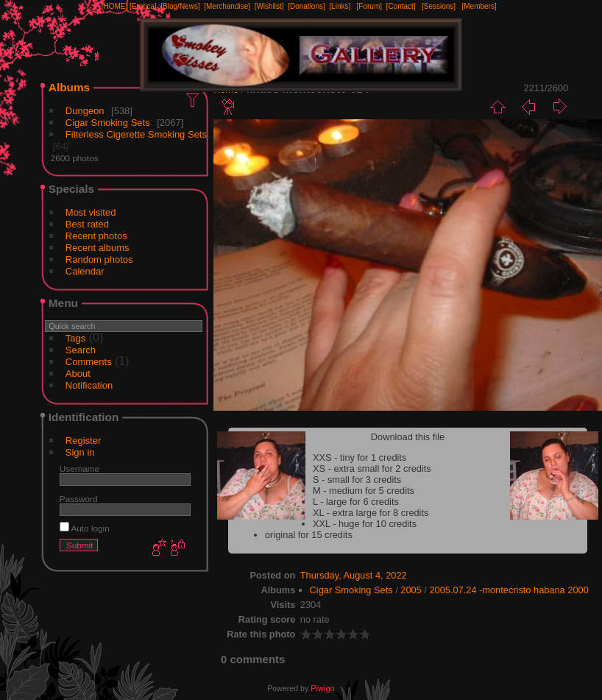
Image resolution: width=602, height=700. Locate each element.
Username (79, 469)
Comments (89, 362)
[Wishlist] (269, 6)
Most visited (91, 212)
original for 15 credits (309, 535)
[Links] (340, 6)
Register (83, 441)
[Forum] (369, 6)
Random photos (99, 259)
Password (79, 499)
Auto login (85, 528)
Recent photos (96, 236)
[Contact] (401, 6)
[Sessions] (439, 6)
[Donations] (307, 6)
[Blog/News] (180, 6)
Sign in (80, 452)
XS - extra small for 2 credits (372, 469)
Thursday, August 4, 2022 (354, 575)
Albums (69, 87)
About (78, 374)
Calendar (85, 271)
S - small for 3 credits (357, 480)
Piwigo (322, 688)
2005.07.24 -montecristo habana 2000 (509, 590)
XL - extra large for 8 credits (371, 513)
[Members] (479, 6)
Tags (75, 338)
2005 (411, 590)
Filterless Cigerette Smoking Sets (136, 134)
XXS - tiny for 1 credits (360, 457)
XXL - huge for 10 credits (365, 524)
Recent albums (98, 248)
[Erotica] (143, 6)
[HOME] (115, 6)
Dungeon (85, 111)
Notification (89, 385)
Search (81, 350)
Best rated (87, 224)
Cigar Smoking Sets (108, 123)
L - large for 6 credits (356, 502)
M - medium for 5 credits (364, 491)
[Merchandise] (227, 6)
